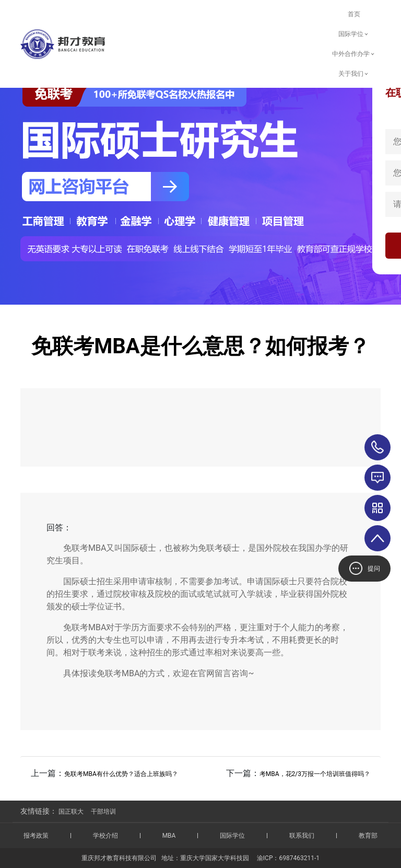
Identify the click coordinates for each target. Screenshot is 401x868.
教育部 (368, 836)
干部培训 (103, 812)
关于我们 (354, 74)
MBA (169, 836)
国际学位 (354, 34)
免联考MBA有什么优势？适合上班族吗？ (121, 774)
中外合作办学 (354, 54)
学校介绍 (105, 836)
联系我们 (302, 836)
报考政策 (36, 836)
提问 (365, 568)
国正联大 (71, 812)
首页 (354, 14)
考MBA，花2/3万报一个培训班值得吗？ (315, 774)
